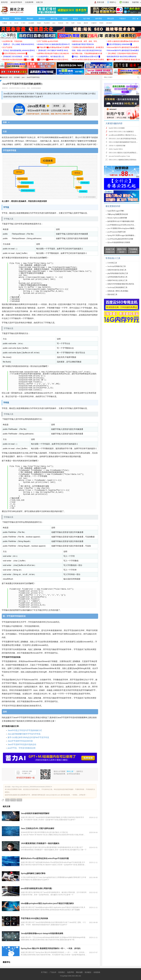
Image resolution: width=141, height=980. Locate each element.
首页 (10, 77)
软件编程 (17, 77)
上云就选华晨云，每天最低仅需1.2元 (51, 56)
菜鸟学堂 (4, 2)
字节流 (13, 800)
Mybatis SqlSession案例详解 (117, 218)
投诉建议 (88, 972)
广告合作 (53, 972)
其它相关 (109, 23)
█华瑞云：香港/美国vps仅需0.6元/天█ (86, 56)
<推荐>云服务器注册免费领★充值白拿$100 (123, 41)
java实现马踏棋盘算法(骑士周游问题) (36, 888)
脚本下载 (54, 19)
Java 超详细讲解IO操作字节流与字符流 (24, 734)
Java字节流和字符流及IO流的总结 (22, 744)
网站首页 (6, 19)
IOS (67, 23)
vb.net (16, 23)
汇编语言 (94, 23)
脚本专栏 (42, 19)
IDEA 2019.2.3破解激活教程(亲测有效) (123, 160)
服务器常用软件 (16, 2)
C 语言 (23, 23)
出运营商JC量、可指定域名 (12, 41)
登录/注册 (100, 2)
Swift (73, 23)
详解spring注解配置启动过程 (118, 214)
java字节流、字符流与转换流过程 (22, 748)
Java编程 (31, 23)
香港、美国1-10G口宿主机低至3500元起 (87, 50)
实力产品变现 (7, 47)
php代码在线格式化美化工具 (118, 273)
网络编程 (30, 19)
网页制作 (18, 19)
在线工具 (39, 2)
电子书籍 (87, 19)
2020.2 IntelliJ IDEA (116, 149)
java (54, 23)
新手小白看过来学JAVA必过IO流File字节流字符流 (28, 737)
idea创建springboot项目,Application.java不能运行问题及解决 (47, 903)
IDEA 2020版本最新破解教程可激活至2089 (124, 142)
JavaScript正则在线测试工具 (117, 287)
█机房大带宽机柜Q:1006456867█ (119, 44)
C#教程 (5, 23)
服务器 (75, 19)
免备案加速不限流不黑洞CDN (83, 44)
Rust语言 (47, 23)
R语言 (101, 23)
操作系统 (99, 19)
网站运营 (111, 19)
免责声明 (70, 972)
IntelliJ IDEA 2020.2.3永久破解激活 (121, 132)
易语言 (86, 23)
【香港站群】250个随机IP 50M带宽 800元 (53, 50)
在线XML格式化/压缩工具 (117, 270)
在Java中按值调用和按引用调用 (119, 242)
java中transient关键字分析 (117, 232)
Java (7, 800)
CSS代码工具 (112, 263)
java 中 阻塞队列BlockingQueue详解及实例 (123, 228)
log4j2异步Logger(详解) (116, 211)
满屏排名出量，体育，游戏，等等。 (85, 41)
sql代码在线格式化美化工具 (117, 277)
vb (11, 23)
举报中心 (113, 2)
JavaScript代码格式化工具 (117, 266)
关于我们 (44, 972)
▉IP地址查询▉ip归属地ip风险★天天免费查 (53, 47)
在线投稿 (97, 972)
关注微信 (125, 2)
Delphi (39, 23)
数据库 (65, 19)
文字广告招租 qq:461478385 (48, 41)
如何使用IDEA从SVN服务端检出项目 (121, 221)
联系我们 (62, 972)
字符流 (19, 800)
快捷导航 (137, 2)
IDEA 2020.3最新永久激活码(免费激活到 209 (125, 153)
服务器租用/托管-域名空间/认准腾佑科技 (122, 56)
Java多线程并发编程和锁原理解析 (35, 813)
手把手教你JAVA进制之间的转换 (34, 918)
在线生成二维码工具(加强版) (118, 291)
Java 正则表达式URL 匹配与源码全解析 (38, 828)
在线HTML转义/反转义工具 (117, 280)
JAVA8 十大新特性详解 (117, 146)
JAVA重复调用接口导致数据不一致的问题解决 (40, 843)
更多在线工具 (112, 294)
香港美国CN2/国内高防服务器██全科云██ (18, 60)
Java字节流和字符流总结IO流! (20, 741)
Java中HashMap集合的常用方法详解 (120, 239)
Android (61, 23)
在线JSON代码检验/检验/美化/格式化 (121, 284)
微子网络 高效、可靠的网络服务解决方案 (87, 53)
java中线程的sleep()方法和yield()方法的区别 (123, 225)
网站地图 (79, 972)
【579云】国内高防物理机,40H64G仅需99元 (19, 50)
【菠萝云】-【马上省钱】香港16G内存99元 (18, 44)
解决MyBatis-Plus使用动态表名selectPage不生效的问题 (45, 858)
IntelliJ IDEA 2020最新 (117, 128)
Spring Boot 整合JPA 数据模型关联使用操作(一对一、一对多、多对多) (51, 948)
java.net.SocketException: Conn (119, 156)
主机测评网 (29, 2)
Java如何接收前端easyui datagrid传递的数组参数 (42, 933)
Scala (79, 23)
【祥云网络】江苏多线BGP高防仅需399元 (122, 53)
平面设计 (123, 19)
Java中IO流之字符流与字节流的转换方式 (25, 730)
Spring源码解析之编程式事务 (33, 873)
